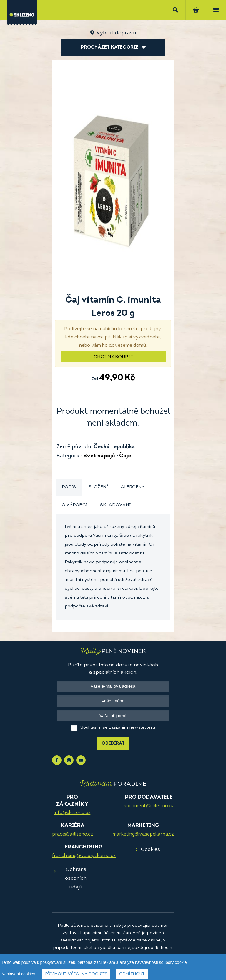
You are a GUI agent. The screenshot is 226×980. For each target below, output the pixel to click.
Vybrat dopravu (116, 33)
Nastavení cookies (18, 974)
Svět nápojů (99, 456)
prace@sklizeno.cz (73, 834)
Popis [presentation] (69, 487)
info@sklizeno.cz (72, 813)
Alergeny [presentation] (133, 487)
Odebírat (113, 744)
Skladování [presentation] (115, 505)
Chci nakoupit (113, 357)
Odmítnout (132, 974)
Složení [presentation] (98, 487)
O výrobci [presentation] (75, 505)
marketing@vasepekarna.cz (143, 834)
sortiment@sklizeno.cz (149, 806)
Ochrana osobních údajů (76, 878)
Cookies (151, 849)
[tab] (69, 487)
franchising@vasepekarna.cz (84, 856)
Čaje (125, 456)
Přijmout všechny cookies (76, 974)
